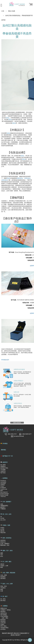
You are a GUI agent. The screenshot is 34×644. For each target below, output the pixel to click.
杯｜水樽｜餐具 (7, 562)
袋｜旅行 (5, 596)
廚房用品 (3, 540)
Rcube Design (4, 495)
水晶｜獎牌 (4, 575)
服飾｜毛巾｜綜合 (8, 551)
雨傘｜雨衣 (4, 586)
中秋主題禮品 (4, 616)
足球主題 (3, 623)
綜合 (2, 556)
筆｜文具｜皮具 (7, 514)
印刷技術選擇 (23, 633)
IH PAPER (3, 488)
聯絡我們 (5, 633)
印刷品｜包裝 (6, 525)
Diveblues (3, 481)
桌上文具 (3, 520)
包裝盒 (8, 118)
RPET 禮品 (3, 626)
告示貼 (2, 518)
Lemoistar (3, 482)
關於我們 (10, 633)
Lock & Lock (4, 489)
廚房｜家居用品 (7, 538)
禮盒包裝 (3, 533)
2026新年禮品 (4, 628)
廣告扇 (2, 531)
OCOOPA (3, 483)
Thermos (3, 496)
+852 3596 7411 (11, 434)
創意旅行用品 (4, 468)
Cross (2, 486)
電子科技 (3, 473)
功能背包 (3, 471)
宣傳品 (2, 624)
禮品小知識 (12, 11)
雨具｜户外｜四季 (8, 584)
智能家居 (3, 466)
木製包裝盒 (27, 178)
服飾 (2, 553)
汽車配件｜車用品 (6, 610)
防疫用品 (3, 620)
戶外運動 (3, 470)
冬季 (2, 591)
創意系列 (5, 462)
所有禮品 (5, 444)
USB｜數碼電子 (7, 502)
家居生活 (3, 542)
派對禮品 (3, 578)
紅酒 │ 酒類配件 (5, 544)
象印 (2, 491)
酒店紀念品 (4, 613)
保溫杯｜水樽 (4, 566)
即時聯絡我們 (5, 360)
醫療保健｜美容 (5, 545)
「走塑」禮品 (4, 618)
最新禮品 (3, 450)
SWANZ (3, 485)
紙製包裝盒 (20, 178)
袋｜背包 (3, 599)
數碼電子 (3, 507)
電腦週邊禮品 (4, 506)
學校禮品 (3, 612)
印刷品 (2, 528)
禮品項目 (16, 633)
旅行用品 (3, 600)
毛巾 (2, 555)
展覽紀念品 (4, 608)
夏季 (2, 589)
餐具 (2, 567)
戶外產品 (3, 588)
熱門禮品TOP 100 (8, 456)
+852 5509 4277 (25, 434)
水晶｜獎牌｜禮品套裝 (9, 573)
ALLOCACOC (4, 492)
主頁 (3, 11)
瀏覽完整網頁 (17, 423)
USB (2, 504)
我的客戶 (18, 635)
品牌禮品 (5, 478)
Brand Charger (5, 494)
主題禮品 (5, 606)
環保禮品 (3, 621)
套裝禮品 (3, 577)
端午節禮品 (4, 615)
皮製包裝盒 (5, 180)
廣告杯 (2, 564)
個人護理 (3, 465)
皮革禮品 (3, 629)
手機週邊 (3, 509)
